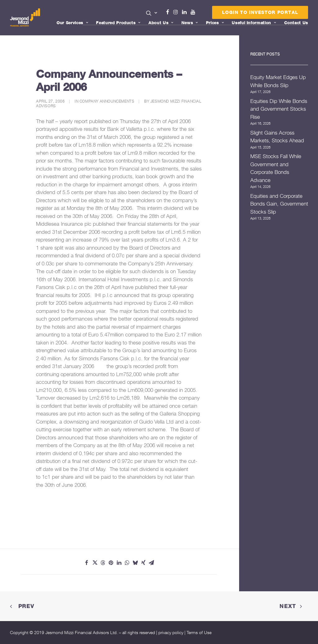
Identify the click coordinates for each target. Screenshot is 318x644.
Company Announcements (107, 101)
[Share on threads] (103, 563)
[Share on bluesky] (135, 563)
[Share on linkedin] (119, 563)
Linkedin (186, 12)
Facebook (170, 12)
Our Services (72, 23)
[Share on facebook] (87, 563)
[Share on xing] (143, 563)
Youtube (194, 12)
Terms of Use (199, 632)
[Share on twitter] (95, 563)
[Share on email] (151, 563)
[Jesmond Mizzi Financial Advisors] (25, 18)
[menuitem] (152, 14)
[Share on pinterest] (111, 563)
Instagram (177, 12)
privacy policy (171, 632)
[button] (152, 13)
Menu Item (201, 14)
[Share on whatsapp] (127, 563)
